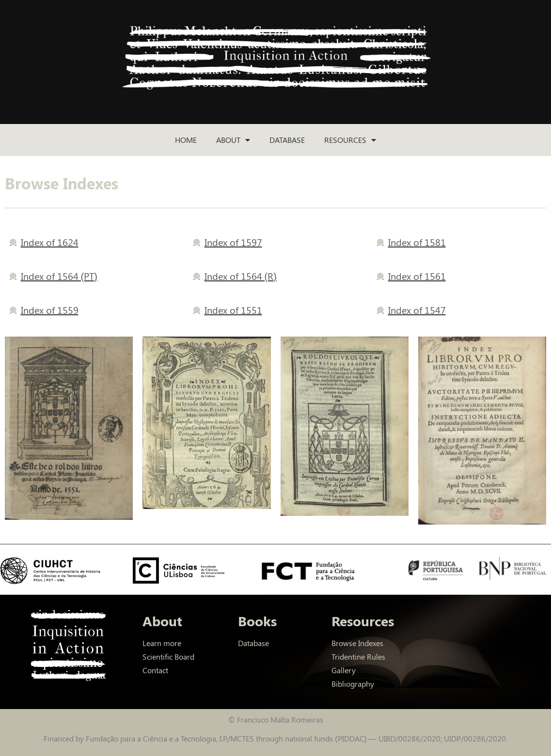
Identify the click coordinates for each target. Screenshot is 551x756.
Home (186, 140)
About (233, 140)
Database (287, 140)
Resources (350, 140)
